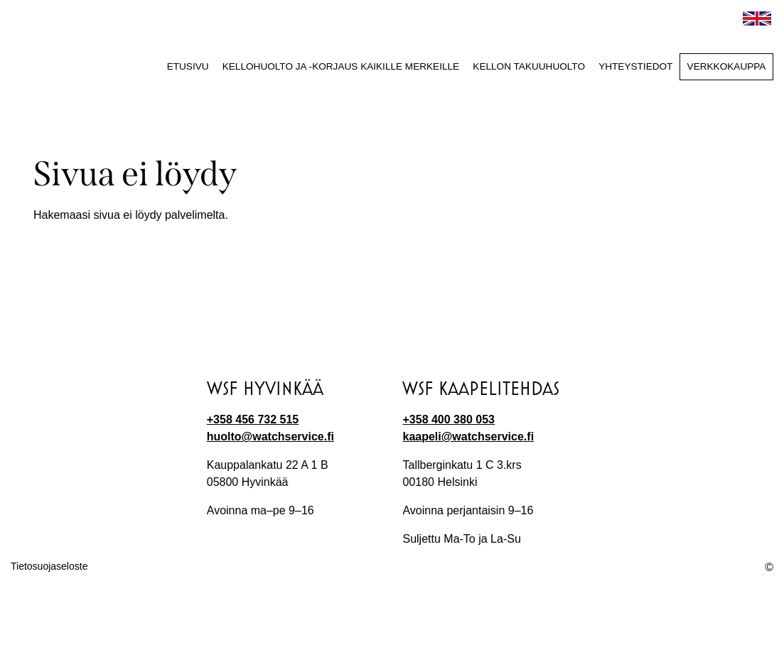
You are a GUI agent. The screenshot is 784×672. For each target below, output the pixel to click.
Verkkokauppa (727, 66)
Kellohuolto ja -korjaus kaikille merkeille (341, 66)
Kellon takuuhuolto (529, 66)
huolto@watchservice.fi (270, 437)
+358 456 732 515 (253, 419)
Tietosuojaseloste (49, 566)
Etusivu (188, 66)
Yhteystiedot (635, 66)
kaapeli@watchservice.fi (468, 437)
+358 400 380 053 (448, 419)
